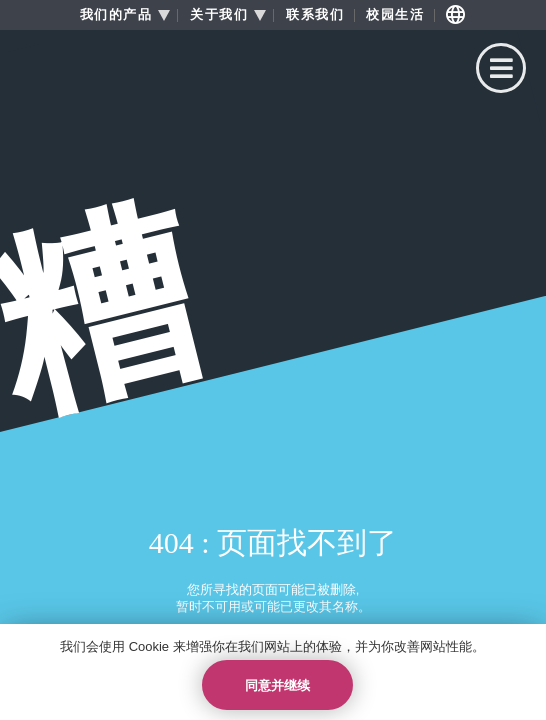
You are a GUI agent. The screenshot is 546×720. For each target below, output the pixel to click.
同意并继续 (277, 685)
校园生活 (395, 15)
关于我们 (219, 15)
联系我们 (315, 15)
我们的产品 (116, 15)
